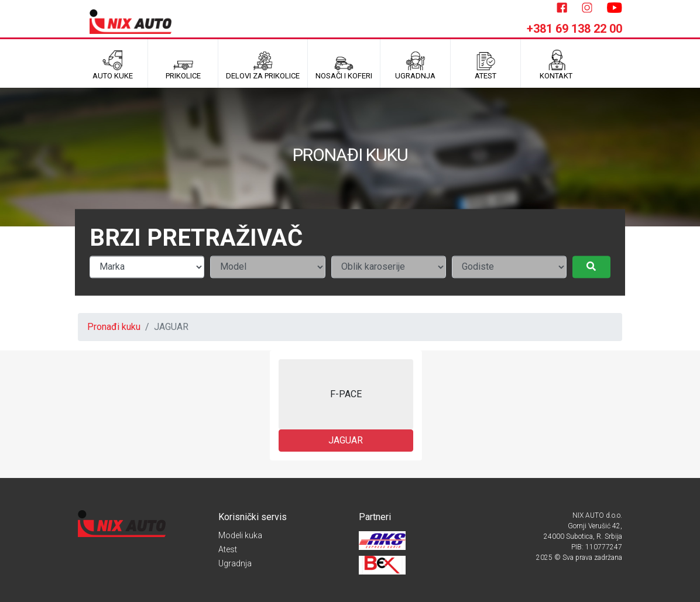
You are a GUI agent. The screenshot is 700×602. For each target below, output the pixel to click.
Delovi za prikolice (263, 65)
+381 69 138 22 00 (574, 29)
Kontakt (556, 65)
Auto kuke (113, 65)
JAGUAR (346, 440)
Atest (228, 549)
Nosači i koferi (344, 65)
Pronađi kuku (114, 327)
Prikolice (183, 65)
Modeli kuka (240, 535)
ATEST (485, 65)
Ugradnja (235, 563)
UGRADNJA (415, 65)
